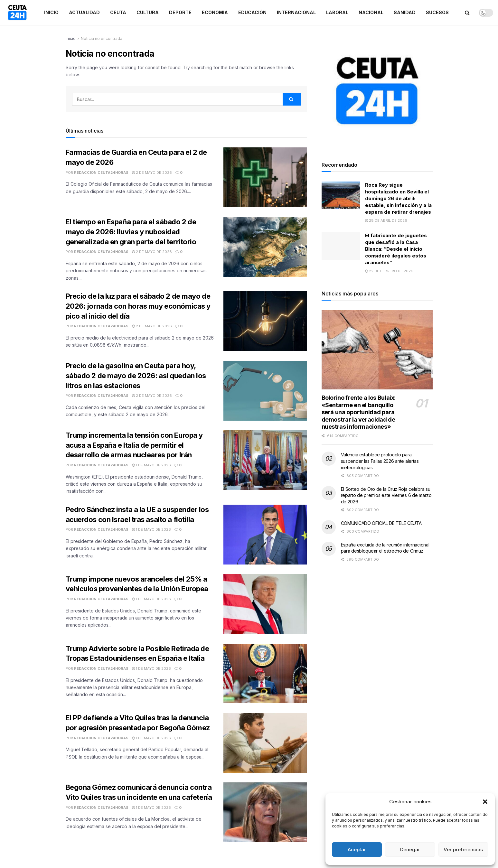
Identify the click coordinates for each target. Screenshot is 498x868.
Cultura (148, 12)
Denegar (410, 849)
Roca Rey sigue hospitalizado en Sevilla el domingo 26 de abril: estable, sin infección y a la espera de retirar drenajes (398, 198)
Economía (215, 12)
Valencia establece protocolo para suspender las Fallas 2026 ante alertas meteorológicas (380, 461)
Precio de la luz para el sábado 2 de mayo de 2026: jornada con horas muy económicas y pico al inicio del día (138, 306)
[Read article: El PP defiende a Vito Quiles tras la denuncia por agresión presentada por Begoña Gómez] (265, 743)
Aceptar (357, 849)
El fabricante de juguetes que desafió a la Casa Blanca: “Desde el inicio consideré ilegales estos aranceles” (396, 249)
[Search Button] (467, 13)
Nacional (371, 12)
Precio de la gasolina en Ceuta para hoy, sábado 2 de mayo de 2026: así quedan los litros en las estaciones (136, 376)
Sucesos (437, 12)
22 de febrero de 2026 (389, 271)
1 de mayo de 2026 (151, 465)
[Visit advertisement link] (377, 91)
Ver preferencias (463, 849)
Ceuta (118, 12)
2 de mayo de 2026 (152, 173)
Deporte (180, 12)
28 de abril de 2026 (386, 220)
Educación (252, 12)
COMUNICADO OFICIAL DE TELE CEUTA (381, 523)
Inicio (51, 12)
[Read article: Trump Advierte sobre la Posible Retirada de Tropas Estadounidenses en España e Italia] (265, 674)
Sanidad (405, 12)
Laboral (337, 12)
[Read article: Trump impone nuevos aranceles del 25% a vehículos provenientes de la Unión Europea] (265, 604)
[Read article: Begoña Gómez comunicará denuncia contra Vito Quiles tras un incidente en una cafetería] (265, 812)
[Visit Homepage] (17, 13)
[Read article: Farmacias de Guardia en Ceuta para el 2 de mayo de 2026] (265, 177)
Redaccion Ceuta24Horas (101, 173)
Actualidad (84, 12)
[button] (485, 802)
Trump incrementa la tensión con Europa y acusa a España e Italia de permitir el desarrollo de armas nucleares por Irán (134, 445)
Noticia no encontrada (102, 38)
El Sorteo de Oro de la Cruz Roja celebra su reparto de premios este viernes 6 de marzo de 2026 (386, 495)
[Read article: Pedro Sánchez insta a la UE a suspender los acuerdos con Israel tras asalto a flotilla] (265, 535)
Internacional (296, 12)
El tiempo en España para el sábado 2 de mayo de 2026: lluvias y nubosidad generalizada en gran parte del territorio (131, 232)
